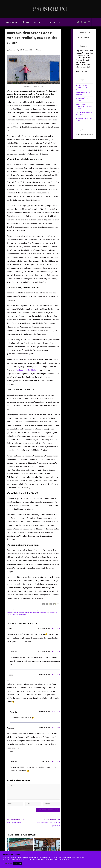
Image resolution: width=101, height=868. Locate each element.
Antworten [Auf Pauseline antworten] (56, 651)
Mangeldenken (35, 612)
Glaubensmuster (12, 612)
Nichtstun (44, 612)
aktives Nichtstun (24, 610)
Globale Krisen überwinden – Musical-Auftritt (84, 107)
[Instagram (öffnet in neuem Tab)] (82, 22)
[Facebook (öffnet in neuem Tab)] (78, 22)
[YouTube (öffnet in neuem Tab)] (85, 22)
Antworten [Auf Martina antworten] (56, 628)
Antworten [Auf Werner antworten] (56, 674)
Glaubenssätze (24, 612)
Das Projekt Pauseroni (85, 135)
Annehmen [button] (18, 863)
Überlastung (16, 614)
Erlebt (39, 50)
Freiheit (52, 610)
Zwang (23, 614)
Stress (9, 614)
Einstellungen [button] (7, 863)
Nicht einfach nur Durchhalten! (26, 370)
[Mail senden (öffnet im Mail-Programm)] (89, 22)
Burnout (41, 610)
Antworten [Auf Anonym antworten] (56, 728)
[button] (43, 604)
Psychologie (52, 612)
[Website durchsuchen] (94, 23)
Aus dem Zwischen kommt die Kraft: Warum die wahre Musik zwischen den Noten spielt (83, 90)
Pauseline (12, 50)
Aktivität (34, 610)
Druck (46, 610)
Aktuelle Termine (83, 37)
